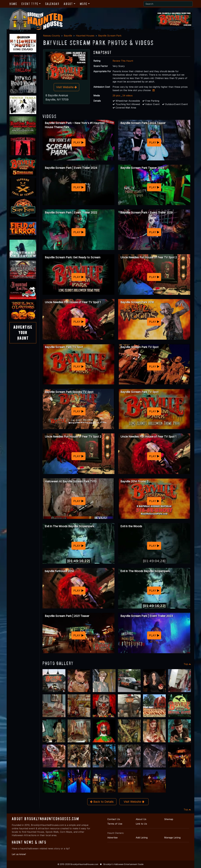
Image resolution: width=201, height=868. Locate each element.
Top (187, 664)
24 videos (128, 96)
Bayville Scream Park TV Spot (64, 347)
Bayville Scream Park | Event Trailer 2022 (71, 213)
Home (13, 4)
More (84, 4)
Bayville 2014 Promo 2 (134, 481)
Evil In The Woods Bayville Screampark (69, 526)
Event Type (30, 4)
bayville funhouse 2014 (59, 571)
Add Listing (142, 838)
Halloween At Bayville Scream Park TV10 (71, 481)
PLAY (79, 142)
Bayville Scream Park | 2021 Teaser (67, 616)
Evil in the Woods (131, 526)
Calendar (52, 4)
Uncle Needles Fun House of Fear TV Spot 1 (73, 302)
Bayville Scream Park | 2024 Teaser (143, 123)
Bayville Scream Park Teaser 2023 (142, 168)
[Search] (168, 4)
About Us (141, 819)
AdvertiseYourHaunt (23, 333)
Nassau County (52, 36)
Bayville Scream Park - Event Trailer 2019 (146, 213)
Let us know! (19, 854)
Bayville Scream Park (110, 36)
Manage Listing (172, 838)
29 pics (116, 96)
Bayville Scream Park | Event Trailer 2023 (147, 616)
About (68, 4)
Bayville (68, 36)
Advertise (112, 838)
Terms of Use (115, 824)
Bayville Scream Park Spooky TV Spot (69, 392)
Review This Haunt (123, 61)
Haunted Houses (85, 36)
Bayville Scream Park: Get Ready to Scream (73, 257)
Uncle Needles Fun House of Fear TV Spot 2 (149, 257)
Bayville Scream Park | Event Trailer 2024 (71, 168)
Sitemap (169, 819)
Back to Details (102, 802)
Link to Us (141, 824)
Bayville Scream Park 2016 (137, 302)
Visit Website (66, 87)
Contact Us (114, 819)
